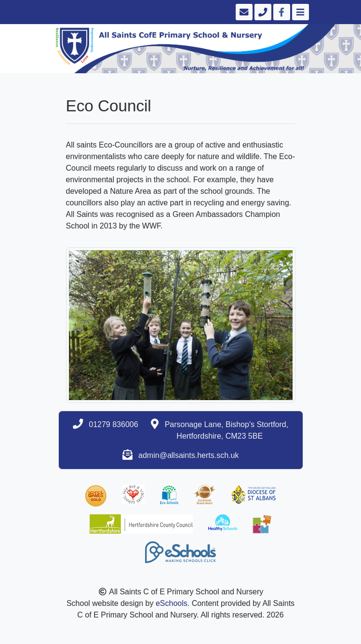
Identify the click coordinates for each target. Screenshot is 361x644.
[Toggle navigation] (300, 12)
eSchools (172, 603)
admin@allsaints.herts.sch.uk (188, 455)
